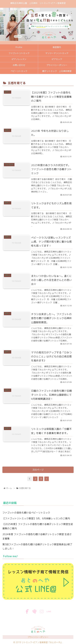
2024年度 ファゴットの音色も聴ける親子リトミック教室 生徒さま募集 (37, 536)
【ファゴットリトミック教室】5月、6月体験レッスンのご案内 (36, 518)
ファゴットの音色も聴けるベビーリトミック (26, 513)
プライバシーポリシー (38, 637)
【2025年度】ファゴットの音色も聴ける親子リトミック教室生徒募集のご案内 (38, 526)
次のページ (38, 470)
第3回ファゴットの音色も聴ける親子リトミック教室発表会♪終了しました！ (37, 547)
